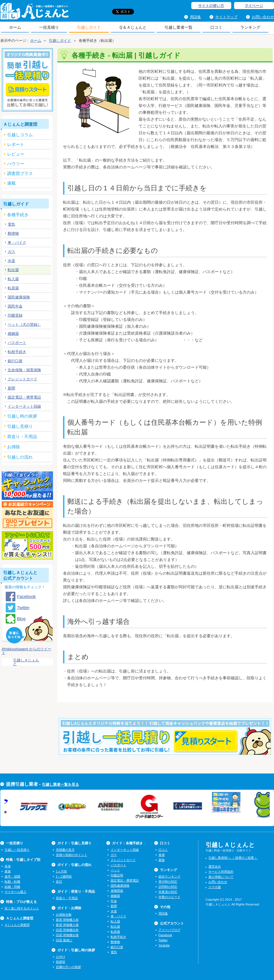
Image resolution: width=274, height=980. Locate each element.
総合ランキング (170, 876)
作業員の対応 (168, 892)
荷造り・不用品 (67, 898)
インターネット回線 (24, 406)
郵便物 (13, 233)
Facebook (27, 596)
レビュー (16, 154)
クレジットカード (23, 379)
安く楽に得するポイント (22, 908)
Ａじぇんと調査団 (17, 925)
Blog (21, 619)
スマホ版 (215, 887)
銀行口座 (15, 361)
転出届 (13, 270)
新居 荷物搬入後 (67, 925)
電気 (11, 224)
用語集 (195, 17)
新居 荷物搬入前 (67, 920)
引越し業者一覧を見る (60, 784)
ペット (115, 870)
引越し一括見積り (17, 850)
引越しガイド (89, 27)
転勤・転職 (12, 882)
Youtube (164, 945)
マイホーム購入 (16, 892)
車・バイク (17, 243)
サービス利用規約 (221, 872)
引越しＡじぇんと (34, 13)
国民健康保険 (19, 297)
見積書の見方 (65, 850)
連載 (11, 183)
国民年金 (15, 306)
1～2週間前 (64, 876)
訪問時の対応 (168, 887)
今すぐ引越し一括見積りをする (165, 745)
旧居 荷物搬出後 (67, 935)
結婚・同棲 (12, 887)
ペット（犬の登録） (24, 324)
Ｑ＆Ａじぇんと (133, 27)
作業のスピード (170, 897)
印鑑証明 (117, 875)
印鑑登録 (15, 315)
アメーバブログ (170, 930)
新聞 (11, 388)
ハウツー (16, 164)
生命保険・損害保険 (24, 370)
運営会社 (215, 866)
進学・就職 (12, 876)
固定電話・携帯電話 (24, 397)
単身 (8, 866)
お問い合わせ (263, 17)
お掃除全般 (64, 915)
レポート (16, 144)
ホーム (15, 27)
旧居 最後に (64, 940)
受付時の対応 (168, 882)
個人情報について (221, 877)
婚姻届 (13, 334)
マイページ (254, 6)
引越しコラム (20, 135)
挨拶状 (61, 962)
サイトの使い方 (211, 6)
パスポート (17, 343)
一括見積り (49, 27)
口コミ (216, 27)
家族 (8, 871)
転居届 (13, 288)
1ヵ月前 (61, 871)
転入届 (13, 279)
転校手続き (17, 352)
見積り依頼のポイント (72, 855)
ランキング (250, 27)
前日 (59, 882)
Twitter (23, 607)
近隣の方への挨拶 (68, 967)
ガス (11, 252)
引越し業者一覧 (178, 27)
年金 (114, 901)
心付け (61, 957)
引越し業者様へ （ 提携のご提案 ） (233, 858)
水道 (11, 261)
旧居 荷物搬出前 (67, 930)
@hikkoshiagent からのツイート (27, 651)
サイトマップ (226, 17)
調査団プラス (20, 173)
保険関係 (117, 891)
